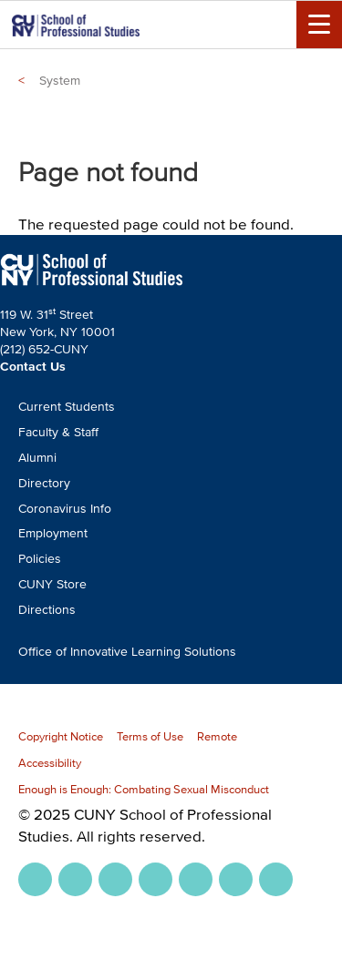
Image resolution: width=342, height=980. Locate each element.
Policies (40, 559)
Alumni (37, 458)
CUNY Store (52, 584)
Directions (47, 610)
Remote (217, 736)
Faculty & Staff (58, 432)
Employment (53, 533)
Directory (44, 483)
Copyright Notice (61, 736)
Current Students (67, 407)
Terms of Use (150, 736)
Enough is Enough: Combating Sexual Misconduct (144, 789)
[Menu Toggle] (319, 25)
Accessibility (50, 763)
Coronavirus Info (65, 509)
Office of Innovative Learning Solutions (127, 652)
